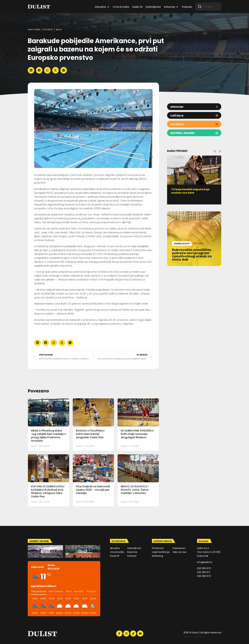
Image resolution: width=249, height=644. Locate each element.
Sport (59, 29)
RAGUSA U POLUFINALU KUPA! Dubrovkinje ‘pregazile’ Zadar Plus (90, 434)
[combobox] (208, 7)
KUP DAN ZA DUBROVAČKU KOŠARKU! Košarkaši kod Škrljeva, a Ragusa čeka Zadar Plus (48, 491)
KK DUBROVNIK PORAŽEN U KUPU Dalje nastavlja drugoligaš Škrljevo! (137, 434)
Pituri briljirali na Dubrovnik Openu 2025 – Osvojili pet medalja (93, 490)
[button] (31, 70)
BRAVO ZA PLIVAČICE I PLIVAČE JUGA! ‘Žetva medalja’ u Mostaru (135, 490)
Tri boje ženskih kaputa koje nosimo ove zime (190, 191)
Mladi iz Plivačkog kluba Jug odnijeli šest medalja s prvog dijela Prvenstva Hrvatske (49, 436)
